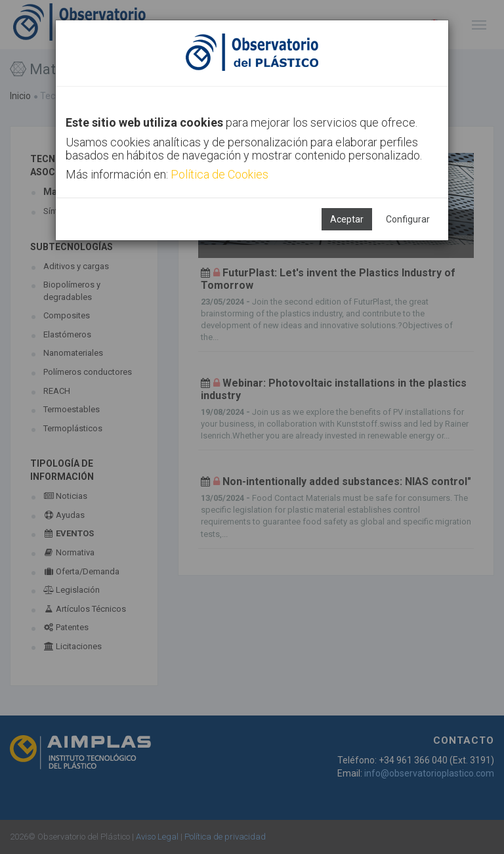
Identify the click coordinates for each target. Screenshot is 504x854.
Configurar (408, 219)
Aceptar (347, 219)
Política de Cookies (220, 174)
